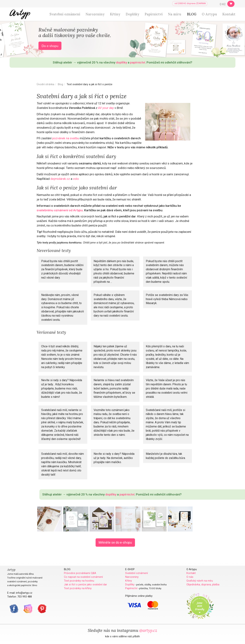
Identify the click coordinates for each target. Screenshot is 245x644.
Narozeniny (95, 14)
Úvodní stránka (45, 84)
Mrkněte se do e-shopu (115, 542)
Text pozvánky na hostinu (79, 581)
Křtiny (115, 14)
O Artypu (209, 14)
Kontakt (229, 14)
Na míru (175, 14)
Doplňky (133, 14)
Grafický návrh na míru (200, 581)
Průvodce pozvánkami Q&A (80, 573)
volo (76, 179)
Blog (60, 84)
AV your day (106, 108)
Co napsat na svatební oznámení (83, 577)
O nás (190, 577)
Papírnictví (154, 14)
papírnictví (138, 62)
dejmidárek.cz (60, 179)
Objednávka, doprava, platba (203, 584)
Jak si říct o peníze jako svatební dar (85, 584)
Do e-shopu (50, 46)
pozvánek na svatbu (66, 138)
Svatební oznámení (65, 14)
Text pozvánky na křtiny (78, 588)
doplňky (122, 62)
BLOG (192, 14)
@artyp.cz (148, 630)
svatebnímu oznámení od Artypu (60, 210)
